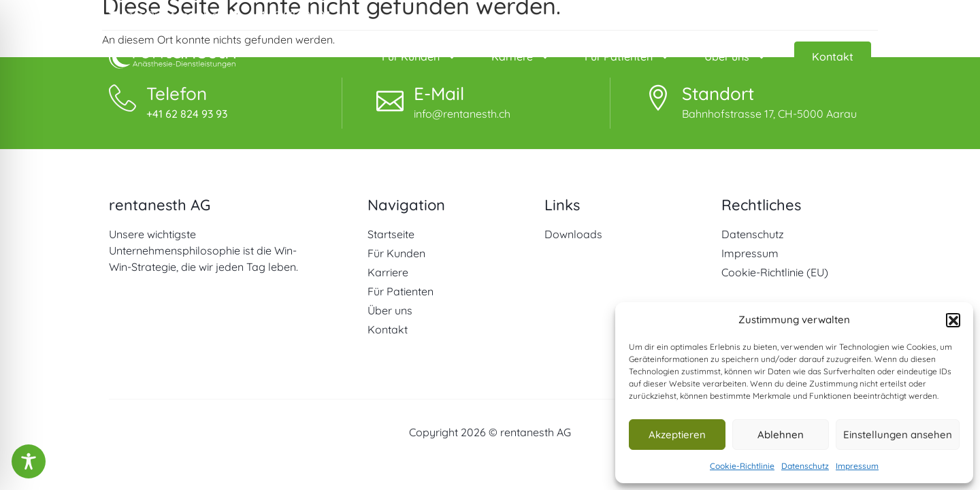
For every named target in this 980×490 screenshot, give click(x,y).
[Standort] (658, 98)
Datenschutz (805, 466)
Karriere (521, 56)
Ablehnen (781, 435)
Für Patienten (627, 56)
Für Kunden (420, 56)
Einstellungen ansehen (898, 435)
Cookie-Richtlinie (742, 466)
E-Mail (439, 94)
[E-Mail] (390, 98)
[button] (953, 320)
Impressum (857, 466)
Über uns (736, 56)
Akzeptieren (677, 435)
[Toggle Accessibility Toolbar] (29, 461)
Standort (718, 94)
